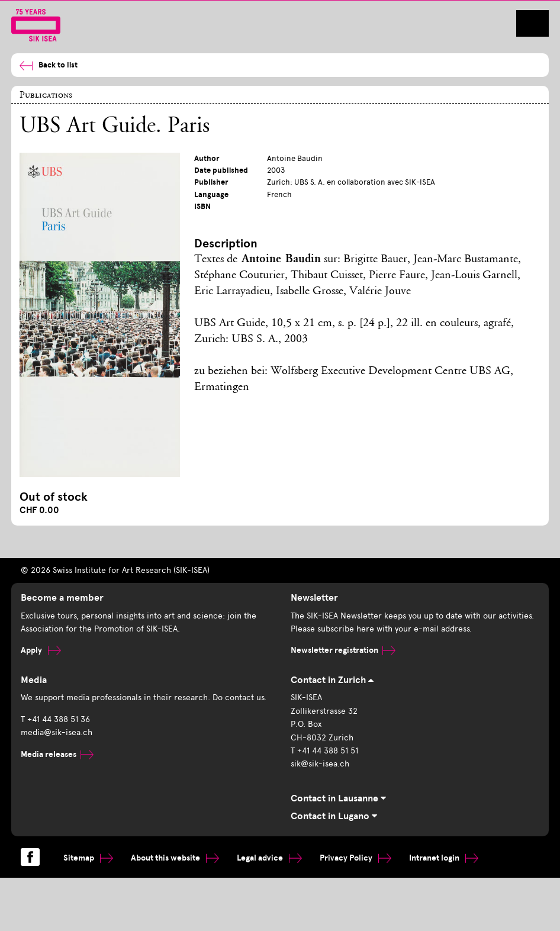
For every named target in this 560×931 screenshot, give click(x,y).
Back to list (49, 65)
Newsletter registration (343, 650)
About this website (175, 858)
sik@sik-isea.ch (320, 764)
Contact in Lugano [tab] (334, 816)
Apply (41, 650)
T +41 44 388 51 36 (55, 719)
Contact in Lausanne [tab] (338, 798)
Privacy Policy (355, 858)
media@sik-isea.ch (57, 732)
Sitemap (88, 858)
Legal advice (269, 858)
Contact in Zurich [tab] (332, 680)
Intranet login (444, 858)
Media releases (57, 754)
